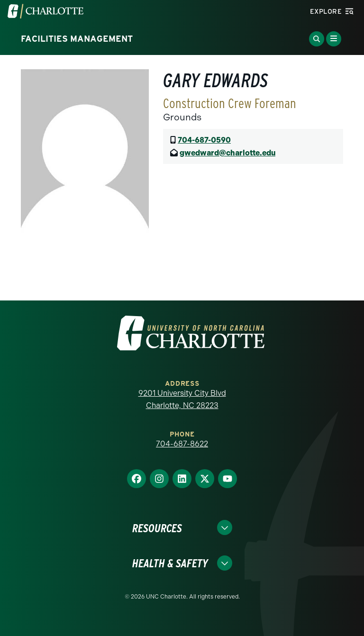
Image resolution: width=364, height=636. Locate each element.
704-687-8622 (182, 444)
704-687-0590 (204, 140)
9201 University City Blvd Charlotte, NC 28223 (182, 399)
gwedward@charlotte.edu (227, 153)
